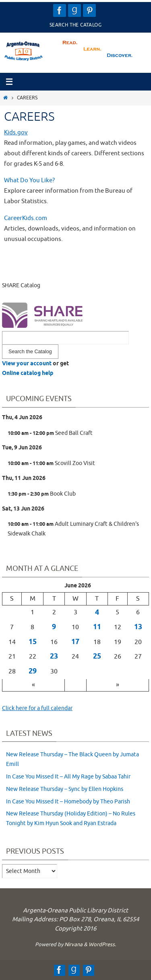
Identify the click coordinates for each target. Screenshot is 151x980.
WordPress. (102, 944)
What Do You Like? (29, 180)
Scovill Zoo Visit (51, 463)
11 (97, 627)
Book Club (42, 494)
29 (33, 671)
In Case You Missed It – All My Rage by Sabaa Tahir (68, 777)
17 (75, 642)
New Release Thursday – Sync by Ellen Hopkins (65, 789)
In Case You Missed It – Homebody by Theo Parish (68, 802)
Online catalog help (28, 374)
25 (97, 657)
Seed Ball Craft (50, 433)
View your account (27, 364)
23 (54, 657)
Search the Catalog (75, 25)
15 (33, 642)
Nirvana (73, 944)
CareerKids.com (26, 218)
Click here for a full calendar (37, 708)
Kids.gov (16, 132)
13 (138, 627)
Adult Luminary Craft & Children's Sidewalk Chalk (73, 529)
